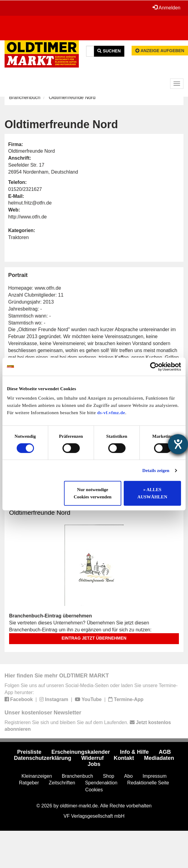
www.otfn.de (48, 288)
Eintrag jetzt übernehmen (94, 638)
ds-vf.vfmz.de (111, 413)
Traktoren (18, 237)
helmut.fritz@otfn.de (30, 203)
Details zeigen (156, 471)
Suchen (109, 51)
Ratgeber (29, 783)
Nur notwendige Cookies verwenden (93, 493)
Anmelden (166, 8)
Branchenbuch (25, 97)
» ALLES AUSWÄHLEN (152, 493)
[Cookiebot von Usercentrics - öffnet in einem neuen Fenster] (154, 367)
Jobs (94, 764)
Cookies (94, 790)
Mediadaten (159, 758)
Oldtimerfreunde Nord (40, 512)
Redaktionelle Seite (148, 783)
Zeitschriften (62, 783)
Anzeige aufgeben (160, 51)
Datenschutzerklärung (43, 758)
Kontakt (124, 758)
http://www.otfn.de (27, 217)
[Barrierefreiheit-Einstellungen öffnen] (178, 444)
